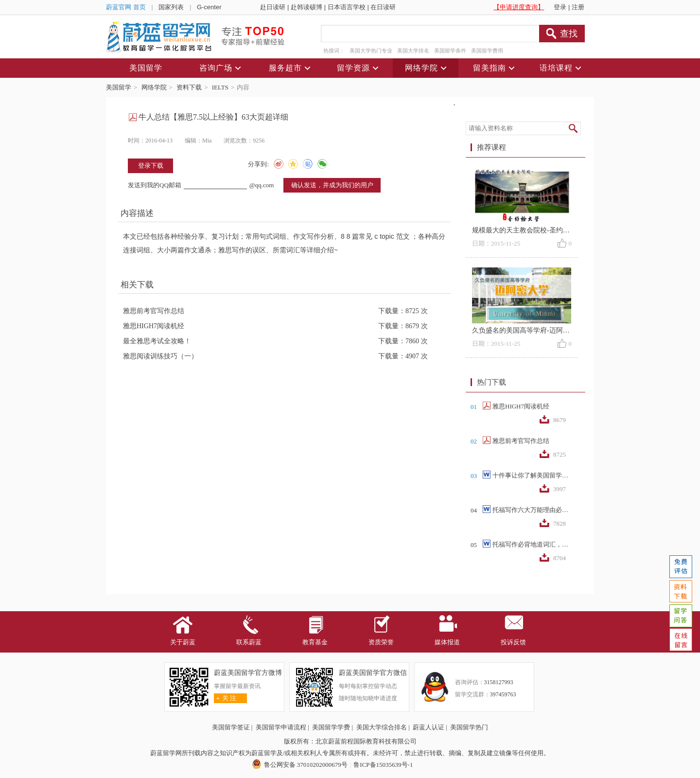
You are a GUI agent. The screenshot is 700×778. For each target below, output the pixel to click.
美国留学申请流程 (281, 727)
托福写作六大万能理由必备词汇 (531, 510)
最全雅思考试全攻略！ (157, 341)
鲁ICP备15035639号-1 (383, 765)
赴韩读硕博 (306, 7)
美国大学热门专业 (371, 51)
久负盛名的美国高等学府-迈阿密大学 (528, 330)
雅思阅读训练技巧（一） (160, 356)
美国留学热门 (469, 727)
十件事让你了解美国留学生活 (531, 475)
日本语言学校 (347, 7)
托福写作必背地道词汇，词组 (531, 544)
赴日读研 (273, 7)
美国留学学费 (331, 727)
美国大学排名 (413, 51)
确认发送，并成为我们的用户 (332, 185)
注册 (578, 7)
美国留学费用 (487, 51)
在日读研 (383, 7)
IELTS (220, 87)
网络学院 (154, 87)
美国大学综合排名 (382, 727)
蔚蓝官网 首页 (126, 7)
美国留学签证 (231, 727)
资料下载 (189, 87)
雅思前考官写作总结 (154, 311)
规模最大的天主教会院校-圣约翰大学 (528, 230)
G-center (209, 7)
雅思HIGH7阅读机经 (154, 326)
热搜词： (334, 51)
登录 (560, 7)
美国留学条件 (450, 51)
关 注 (225, 698)
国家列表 (171, 7)
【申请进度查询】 (519, 7)
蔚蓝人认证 (429, 727)
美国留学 (119, 87)
